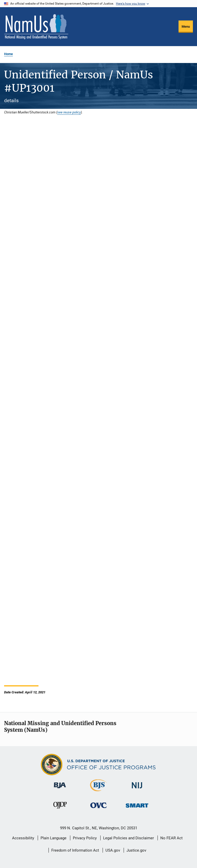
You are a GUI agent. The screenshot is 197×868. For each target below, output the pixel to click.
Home (8, 54)
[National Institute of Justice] (137, 789)
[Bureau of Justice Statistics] (98, 792)
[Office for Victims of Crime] (98, 809)
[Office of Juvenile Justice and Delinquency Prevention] (60, 810)
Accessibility (23, 838)
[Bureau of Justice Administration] (60, 789)
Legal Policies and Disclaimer (129, 838)
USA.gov (113, 850)
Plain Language (53, 838)
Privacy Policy (85, 838)
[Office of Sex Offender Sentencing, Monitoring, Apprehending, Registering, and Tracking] (137, 808)
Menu (186, 27)
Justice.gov (136, 850)
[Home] (36, 27)
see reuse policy (69, 112)
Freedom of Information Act (75, 850)
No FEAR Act (171, 838)
